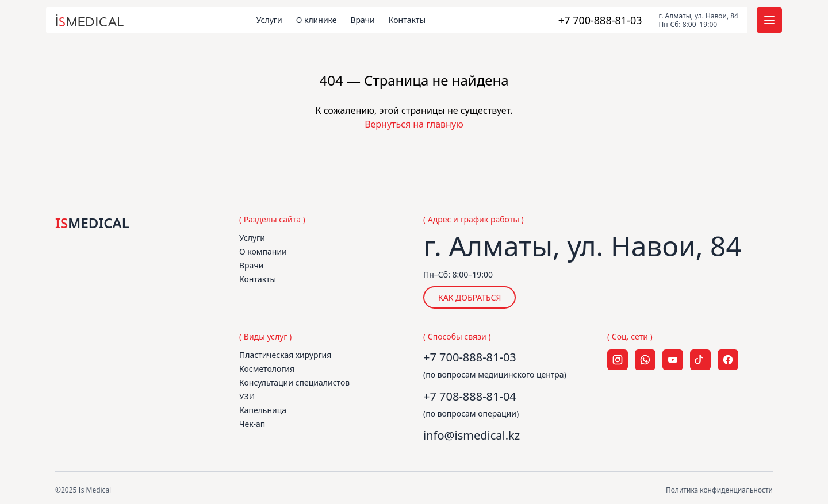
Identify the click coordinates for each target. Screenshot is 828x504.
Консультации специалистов (294, 382)
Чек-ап (252, 424)
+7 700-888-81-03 (470, 357)
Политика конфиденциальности (719, 490)
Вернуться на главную (414, 124)
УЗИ (247, 396)
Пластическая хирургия (285, 355)
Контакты (407, 20)
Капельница (263, 410)
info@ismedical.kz (471, 435)
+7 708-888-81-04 (470, 396)
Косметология (267, 369)
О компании (263, 251)
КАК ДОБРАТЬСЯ (469, 297)
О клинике (317, 20)
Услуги (269, 20)
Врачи (362, 20)
